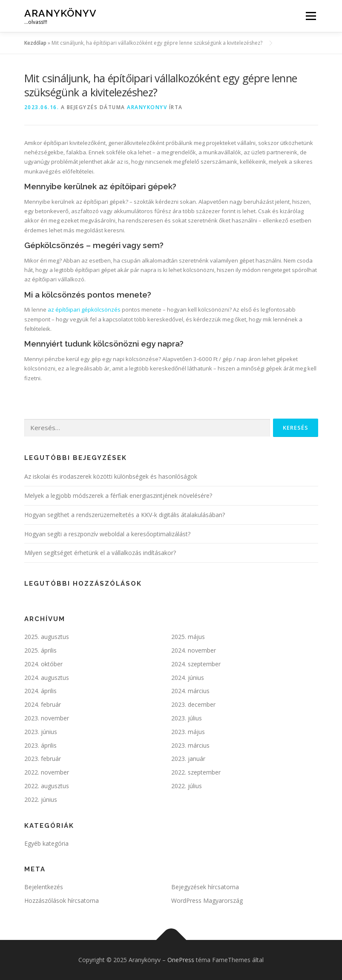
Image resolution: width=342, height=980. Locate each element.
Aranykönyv (60, 13)
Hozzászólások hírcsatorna (62, 901)
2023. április (40, 745)
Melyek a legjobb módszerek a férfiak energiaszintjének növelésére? (118, 496)
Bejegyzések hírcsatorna (205, 887)
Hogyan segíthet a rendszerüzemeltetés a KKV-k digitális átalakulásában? (125, 515)
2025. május (188, 637)
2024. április (40, 691)
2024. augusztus (47, 678)
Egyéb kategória (46, 843)
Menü (311, 16)
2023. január (188, 759)
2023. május (188, 732)
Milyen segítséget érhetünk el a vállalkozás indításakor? (100, 553)
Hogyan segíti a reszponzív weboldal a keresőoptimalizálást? (107, 534)
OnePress (181, 960)
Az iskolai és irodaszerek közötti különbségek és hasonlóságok (111, 476)
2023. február (43, 759)
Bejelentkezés (44, 887)
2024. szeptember (196, 664)
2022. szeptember (196, 772)
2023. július (187, 718)
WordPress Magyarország (207, 901)
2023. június (41, 732)
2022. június (41, 799)
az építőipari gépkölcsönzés (84, 309)
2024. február (43, 704)
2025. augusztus (47, 637)
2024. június (188, 678)
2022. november (47, 772)
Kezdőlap (35, 43)
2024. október (43, 664)
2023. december (193, 704)
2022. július (187, 786)
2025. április (40, 650)
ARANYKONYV (147, 107)
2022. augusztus (47, 786)
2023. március (190, 745)
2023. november (47, 718)
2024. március (190, 691)
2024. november (194, 650)
